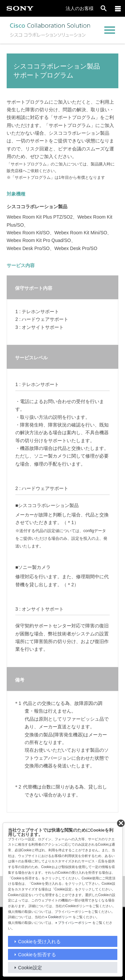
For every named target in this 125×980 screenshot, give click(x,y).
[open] (104, 8)
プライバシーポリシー (75, 923)
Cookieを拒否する (37, 955)
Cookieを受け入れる (39, 942)
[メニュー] (118, 8)
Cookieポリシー (60, 917)
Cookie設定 (30, 968)
